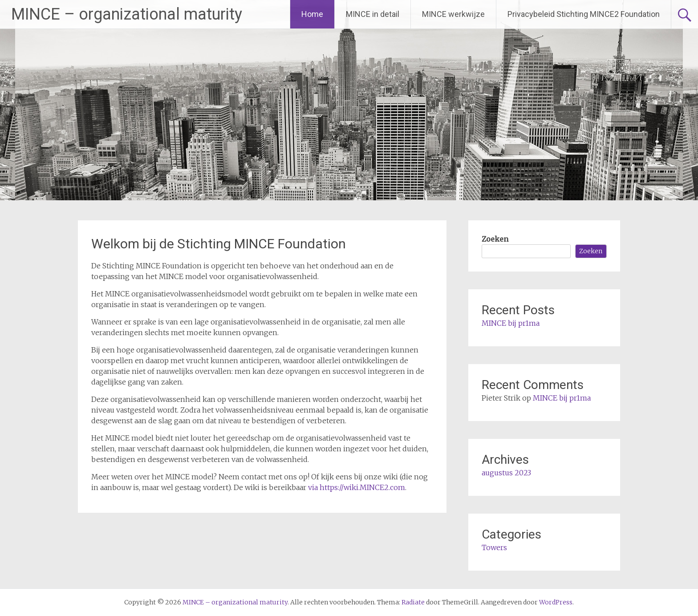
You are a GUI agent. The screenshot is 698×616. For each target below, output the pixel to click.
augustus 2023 (506, 473)
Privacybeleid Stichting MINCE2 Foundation (584, 14)
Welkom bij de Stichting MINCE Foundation (219, 244)
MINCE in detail (373, 14)
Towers (494, 547)
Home (312, 14)
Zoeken (495, 239)
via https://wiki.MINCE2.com (357, 487)
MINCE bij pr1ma (511, 323)
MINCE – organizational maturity (127, 14)
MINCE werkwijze (453, 14)
